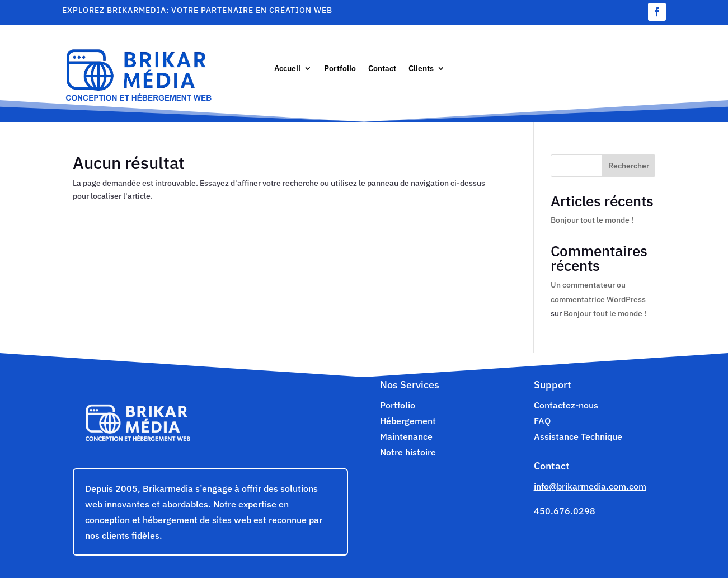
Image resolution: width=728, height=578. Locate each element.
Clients (421, 69)
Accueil (287, 69)
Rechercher (629, 166)
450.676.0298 (565, 511)
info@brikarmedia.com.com (590, 486)
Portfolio (340, 69)
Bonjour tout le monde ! (592, 220)
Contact (382, 69)
